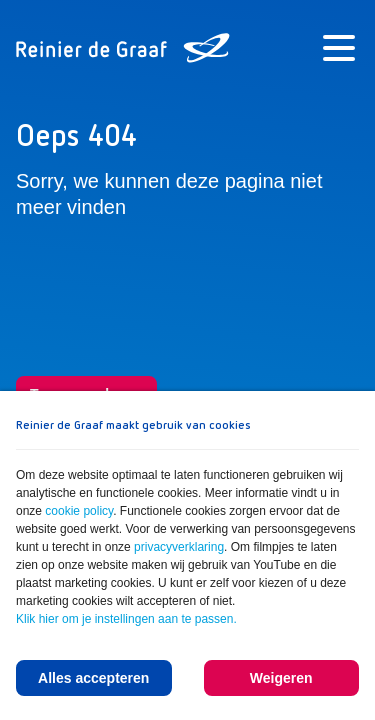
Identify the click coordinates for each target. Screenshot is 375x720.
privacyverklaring (179, 547)
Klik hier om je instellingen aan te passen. (126, 619)
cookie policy (79, 511)
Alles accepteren (93, 678)
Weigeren (281, 678)
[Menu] (339, 48)
